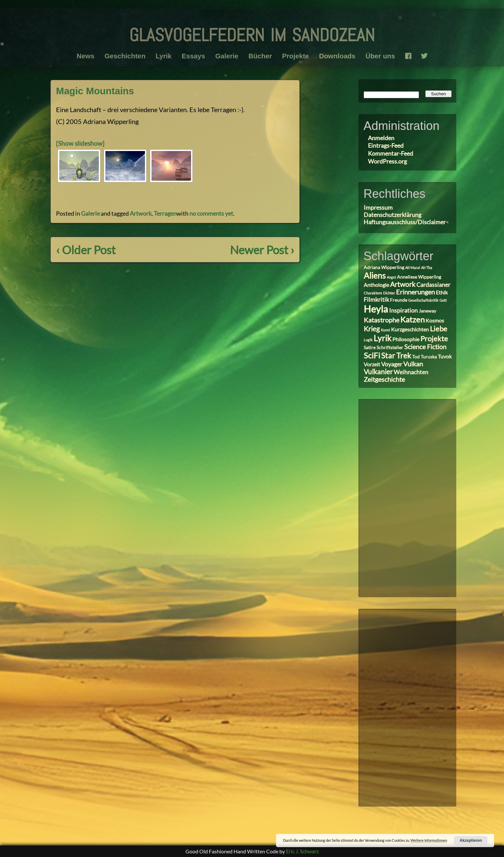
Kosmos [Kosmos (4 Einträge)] (435, 320)
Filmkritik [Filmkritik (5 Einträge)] (376, 299)
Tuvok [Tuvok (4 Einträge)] (445, 356)
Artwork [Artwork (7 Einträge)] (403, 284)
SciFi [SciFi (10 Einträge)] (372, 355)
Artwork (141, 213)
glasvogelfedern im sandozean (252, 32)
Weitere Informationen (429, 840)
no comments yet (211, 213)
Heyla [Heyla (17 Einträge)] (376, 309)
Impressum (378, 207)
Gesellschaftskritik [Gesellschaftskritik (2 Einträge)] (423, 300)
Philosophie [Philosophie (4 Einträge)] (406, 339)
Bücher (261, 56)
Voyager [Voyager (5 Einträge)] (392, 364)
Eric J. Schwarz (302, 851)
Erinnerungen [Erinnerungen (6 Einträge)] (415, 292)
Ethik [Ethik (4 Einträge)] (442, 292)
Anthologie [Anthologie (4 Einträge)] (376, 285)
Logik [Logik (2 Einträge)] (368, 340)
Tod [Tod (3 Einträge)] (416, 357)
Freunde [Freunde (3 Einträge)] (399, 300)
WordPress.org (387, 161)
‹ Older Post (87, 250)
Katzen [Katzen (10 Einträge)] (412, 319)
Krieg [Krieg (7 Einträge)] (372, 329)
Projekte (297, 56)
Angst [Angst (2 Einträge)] (391, 277)
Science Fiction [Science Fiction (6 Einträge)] (425, 347)
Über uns (385, 56)
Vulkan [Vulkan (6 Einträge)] (413, 364)
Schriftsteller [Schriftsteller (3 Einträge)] (390, 348)
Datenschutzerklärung (392, 215)
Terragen (165, 213)
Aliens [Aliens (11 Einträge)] (375, 275)
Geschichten (121, 56)
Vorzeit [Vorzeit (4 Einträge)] (372, 364)
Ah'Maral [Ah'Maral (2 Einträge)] (413, 268)
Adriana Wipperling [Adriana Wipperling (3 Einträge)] (384, 267)
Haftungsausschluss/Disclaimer (405, 222)
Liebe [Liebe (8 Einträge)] (439, 329)
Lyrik (161, 56)
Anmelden (381, 138)
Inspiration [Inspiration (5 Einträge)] (403, 310)
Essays (192, 56)
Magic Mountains (97, 91)
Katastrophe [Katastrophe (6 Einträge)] (381, 320)
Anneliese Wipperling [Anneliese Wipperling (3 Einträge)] (419, 277)
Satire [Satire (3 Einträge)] (370, 348)
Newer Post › (261, 250)
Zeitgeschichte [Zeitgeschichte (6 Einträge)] (384, 379)
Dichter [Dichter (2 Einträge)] (389, 293)
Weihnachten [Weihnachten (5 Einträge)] (411, 372)
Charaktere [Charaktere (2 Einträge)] (373, 293)
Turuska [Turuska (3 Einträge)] (429, 357)
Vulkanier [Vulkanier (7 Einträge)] (378, 372)
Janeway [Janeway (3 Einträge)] (427, 311)
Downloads (340, 56)
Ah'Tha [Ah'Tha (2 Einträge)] (427, 268)
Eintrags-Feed (386, 145)
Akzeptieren (471, 841)
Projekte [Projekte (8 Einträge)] (434, 338)
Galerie (226, 56)
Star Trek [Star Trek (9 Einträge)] (396, 355)
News (80, 56)
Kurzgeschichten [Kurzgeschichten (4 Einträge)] (410, 329)
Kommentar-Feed (391, 153)
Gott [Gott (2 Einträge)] (443, 300)
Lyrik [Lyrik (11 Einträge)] (382, 338)
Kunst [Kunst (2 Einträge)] (385, 330)
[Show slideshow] (81, 143)
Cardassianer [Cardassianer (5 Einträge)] (433, 285)
